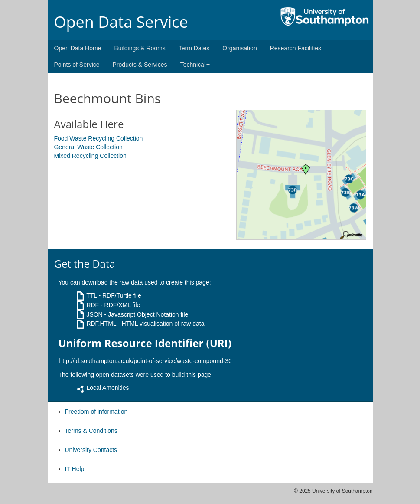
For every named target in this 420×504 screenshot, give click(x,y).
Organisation (239, 48)
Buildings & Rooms (140, 48)
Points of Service (77, 65)
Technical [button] (195, 65)
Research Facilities (296, 48)
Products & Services (140, 65)
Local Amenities (107, 388)
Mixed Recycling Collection (90, 156)
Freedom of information (96, 412)
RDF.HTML (101, 324)
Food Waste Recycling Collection (99, 138)
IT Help (75, 469)
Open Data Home (78, 48)
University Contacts (91, 450)
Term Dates (194, 48)
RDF (93, 305)
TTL (91, 295)
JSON (94, 314)
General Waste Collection (88, 147)
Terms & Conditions (91, 431)
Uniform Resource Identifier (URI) (145, 343)
